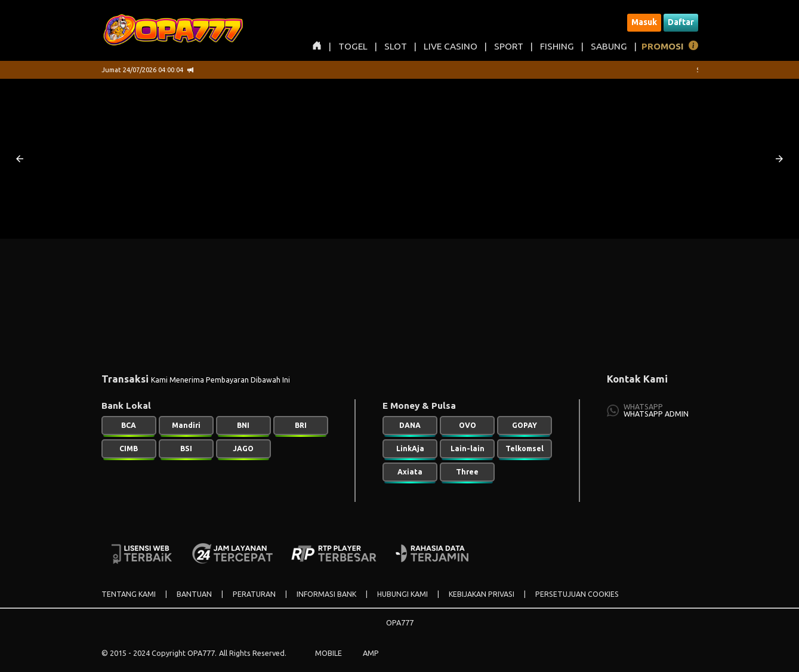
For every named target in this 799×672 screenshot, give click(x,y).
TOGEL (353, 46)
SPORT (509, 46)
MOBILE (328, 653)
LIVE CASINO (451, 46)
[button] (20, 159)
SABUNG (609, 46)
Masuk (644, 22)
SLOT (396, 46)
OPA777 (400, 622)
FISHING (557, 46)
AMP (371, 653)
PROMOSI (663, 46)
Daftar (681, 22)
